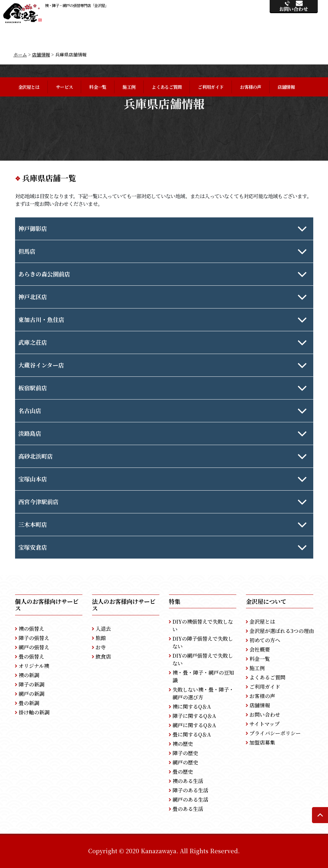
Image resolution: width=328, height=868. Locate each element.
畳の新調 (29, 703)
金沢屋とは (29, 87)
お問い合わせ (265, 715)
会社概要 (260, 649)
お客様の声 (251, 87)
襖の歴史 (183, 744)
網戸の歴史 (185, 762)
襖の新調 (29, 675)
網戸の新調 (31, 694)
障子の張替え (34, 638)
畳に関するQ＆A (192, 734)
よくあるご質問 (167, 87)
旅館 (101, 638)
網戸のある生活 (190, 800)
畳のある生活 (188, 809)
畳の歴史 (183, 772)
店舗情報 (286, 87)
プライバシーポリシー (275, 733)
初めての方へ (265, 640)
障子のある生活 (190, 790)
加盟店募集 (262, 742)
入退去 (103, 629)
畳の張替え (31, 657)
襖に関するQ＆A (192, 707)
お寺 (101, 647)
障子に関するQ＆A (194, 716)
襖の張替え (31, 629)
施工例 (129, 87)
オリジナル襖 (34, 666)
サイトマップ (265, 724)
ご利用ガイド (211, 87)
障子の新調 (31, 684)
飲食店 (103, 657)
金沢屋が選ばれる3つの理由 (282, 631)
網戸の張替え (34, 647)
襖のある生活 (188, 781)
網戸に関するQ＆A (194, 725)
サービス (64, 87)
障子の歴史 (185, 753)
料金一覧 (98, 87)
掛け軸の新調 (34, 712)
